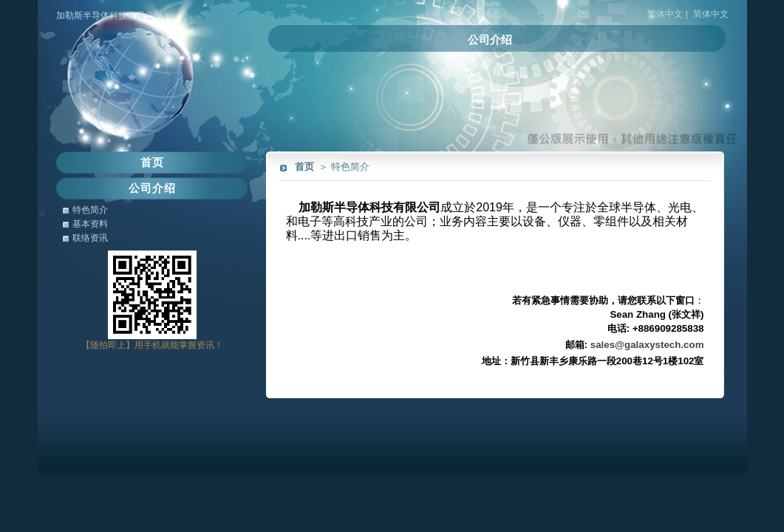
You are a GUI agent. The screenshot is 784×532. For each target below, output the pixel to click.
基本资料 (90, 224)
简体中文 (711, 14)
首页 (304, 167)
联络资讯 (90, 238)
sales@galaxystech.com (647, 345)
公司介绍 (490, 40)
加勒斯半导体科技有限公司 (109, 16)
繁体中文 (665, 14)
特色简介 (90, 210)
